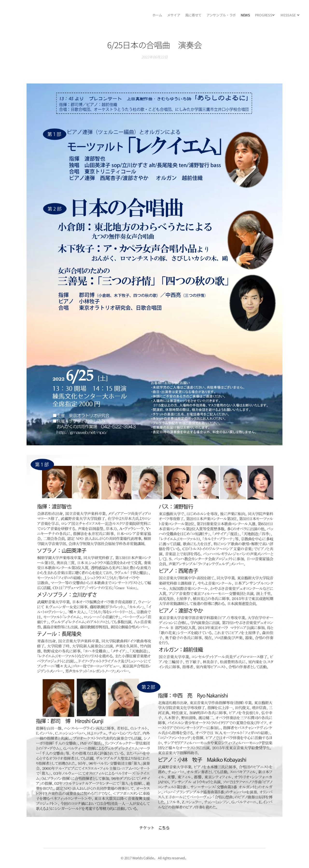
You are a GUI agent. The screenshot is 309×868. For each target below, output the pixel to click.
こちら (164, 827)
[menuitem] (264, 16)
